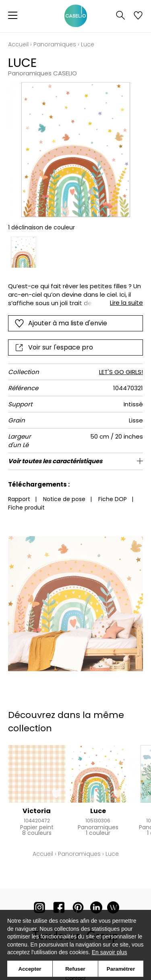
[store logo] (76, 16)
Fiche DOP (113, 499)
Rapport (19, 499)
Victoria (37, 811)
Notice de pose (64, 499)
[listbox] (75, 252)
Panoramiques (55, 44)
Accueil (18, 44)
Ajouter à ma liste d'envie (61, 323)
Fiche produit (26, 508)
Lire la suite (126, 303)
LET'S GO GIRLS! (121, 372)
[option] (24, 252)
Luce (98, 811)
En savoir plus (110, 952)
